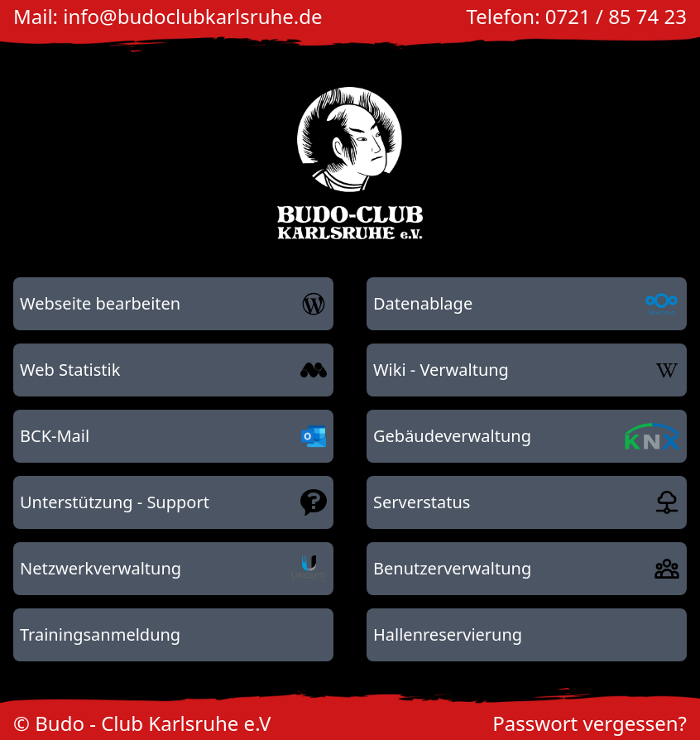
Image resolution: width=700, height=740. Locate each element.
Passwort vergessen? (590, 723)
